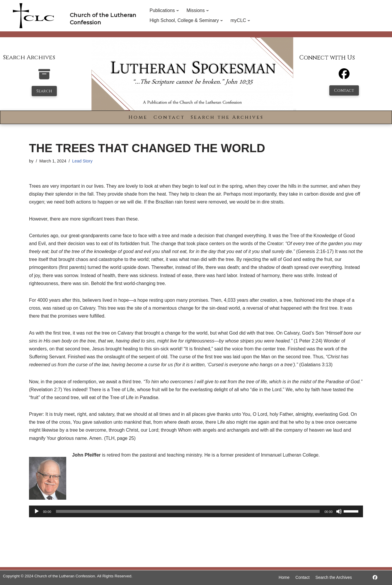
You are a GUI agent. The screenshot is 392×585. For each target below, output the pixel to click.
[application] (196, 511)
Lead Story (82, 161)
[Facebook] (344, 76)
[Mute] (339, 511)
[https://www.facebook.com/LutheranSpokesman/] (375, 578)
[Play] (37, 511)
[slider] (188, 511)
